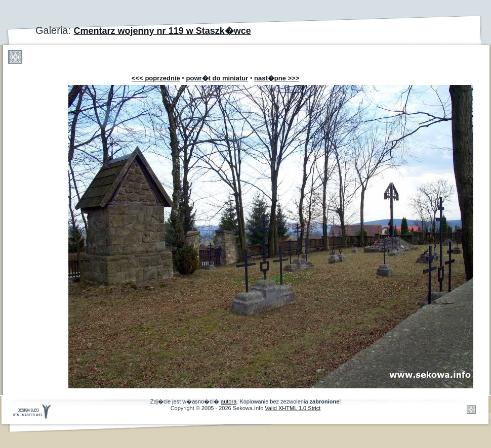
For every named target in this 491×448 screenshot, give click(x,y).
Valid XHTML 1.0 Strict (293, 408)
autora (229, 401)
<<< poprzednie (156, 78)
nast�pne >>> (277, 78)
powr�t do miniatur (217, 78)
